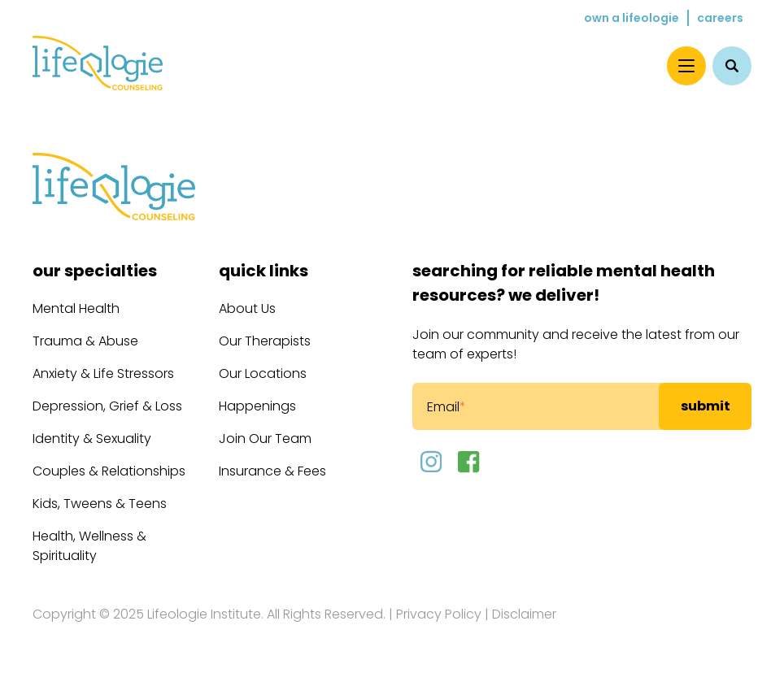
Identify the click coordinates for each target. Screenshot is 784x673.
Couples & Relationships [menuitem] (109, 471)
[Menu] (686, 66)
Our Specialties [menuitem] (95, 271)
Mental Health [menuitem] (76, 308)
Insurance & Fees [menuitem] (272, 471)
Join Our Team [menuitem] (265, 439)
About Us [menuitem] (247, 308)
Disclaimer (524, 614)
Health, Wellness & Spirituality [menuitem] (89, 546)
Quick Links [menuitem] (264, 271)
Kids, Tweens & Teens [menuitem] (100, 504)
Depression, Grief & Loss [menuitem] (107, 406)
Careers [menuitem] (720, 18)
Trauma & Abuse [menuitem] (85, 341)
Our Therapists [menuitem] (265, 341)
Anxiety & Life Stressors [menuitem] (103, 373)
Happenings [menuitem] (257, 406)
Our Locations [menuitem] (263, 373)
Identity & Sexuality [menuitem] (92, 439)
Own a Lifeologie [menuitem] (632, 18)
